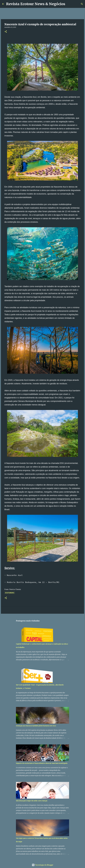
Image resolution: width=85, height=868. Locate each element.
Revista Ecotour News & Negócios (36, 4)
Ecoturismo (10, 593)
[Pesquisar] (68, 4)
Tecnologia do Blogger (43, 865)
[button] (6, 32)
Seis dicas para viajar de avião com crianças (32, 801)
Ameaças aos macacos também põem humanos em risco (36, 726)
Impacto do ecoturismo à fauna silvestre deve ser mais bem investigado (42, 763)
